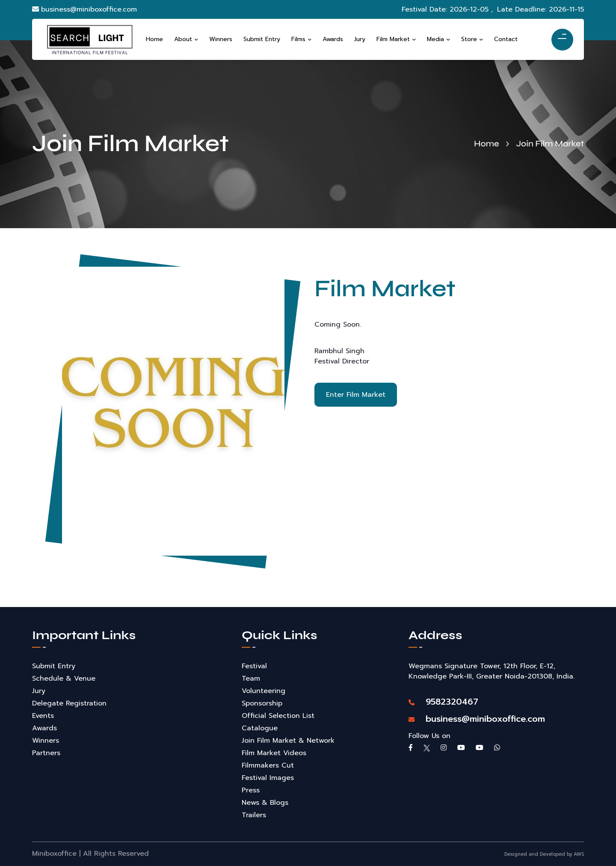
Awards (44, 728)
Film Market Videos (274, 753)
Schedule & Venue (64, 679)
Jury (39, 691)
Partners (46, 753)
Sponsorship (262, 703)
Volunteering (264, 691)
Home (486, 144)
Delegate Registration (69, 703)
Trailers (254, 815)
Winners (46, 741)
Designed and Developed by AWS (544, 854)
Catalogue (260, 728)
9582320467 (443, 702)
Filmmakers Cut (268, 765)
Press (251, 790)
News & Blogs (265, 803)
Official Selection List (278, 716)
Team (251, 679)
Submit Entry (54, 666)
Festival (254, 666)
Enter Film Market (357, 396)
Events (43, 716)
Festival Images (268, 778)
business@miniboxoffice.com (84, 9)
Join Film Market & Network (288, 741)
